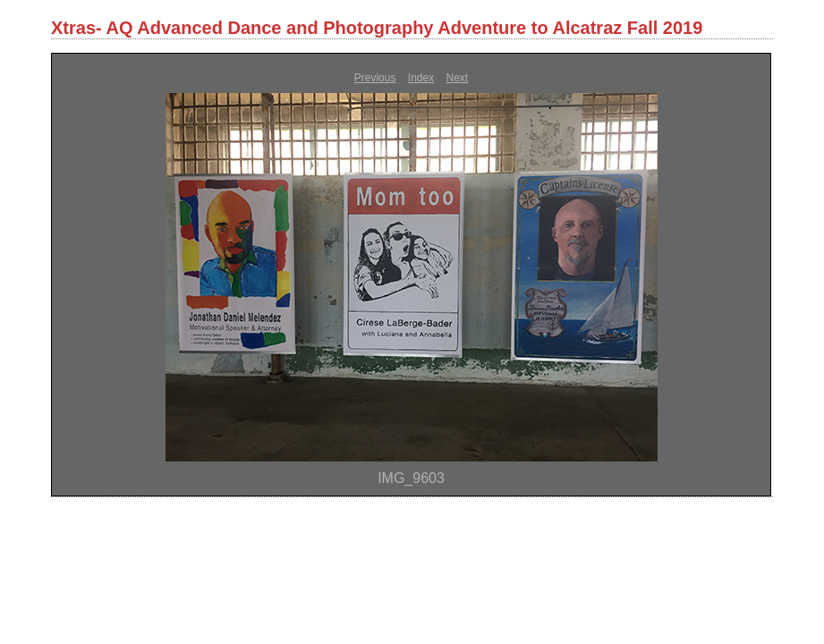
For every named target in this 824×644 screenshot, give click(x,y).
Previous (375, 78)
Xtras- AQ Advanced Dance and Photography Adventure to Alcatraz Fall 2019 (377, 28)
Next (458, 78)
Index (421, 78)
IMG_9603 (411, 478)
